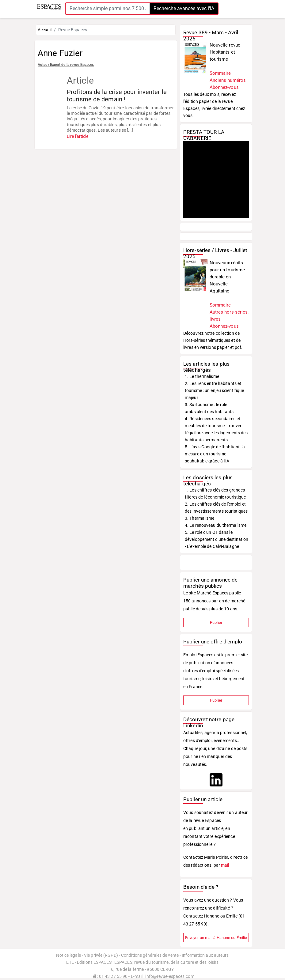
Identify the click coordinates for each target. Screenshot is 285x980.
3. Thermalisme (199, 518)
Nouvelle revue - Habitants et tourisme (226, 52)
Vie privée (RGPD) (101, 955)
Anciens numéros (228, 80)
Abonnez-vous (224, 87)
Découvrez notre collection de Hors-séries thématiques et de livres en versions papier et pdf (212, 340)
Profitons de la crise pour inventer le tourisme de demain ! (117, 96)
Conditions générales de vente (150, 955)
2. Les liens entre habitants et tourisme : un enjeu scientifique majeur (214, 390)
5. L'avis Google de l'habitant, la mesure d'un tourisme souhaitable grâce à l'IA (215, 454)
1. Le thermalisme (202, 376)
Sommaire (220, 73)
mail (225, 865)
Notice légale (68, 955)
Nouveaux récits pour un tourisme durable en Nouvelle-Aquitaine (227, 277)
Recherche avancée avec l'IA (184, 8)
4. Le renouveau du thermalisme (216, 525)
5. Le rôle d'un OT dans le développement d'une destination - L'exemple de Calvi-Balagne (217, 539)
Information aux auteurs (205, 955)
